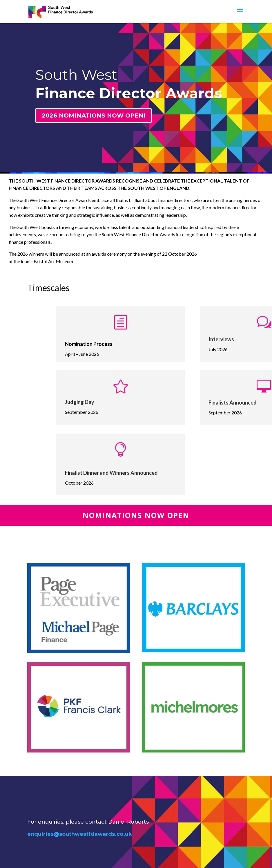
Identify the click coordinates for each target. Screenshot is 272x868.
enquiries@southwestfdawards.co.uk (80, 834)
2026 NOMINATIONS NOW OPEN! (94, 116)
